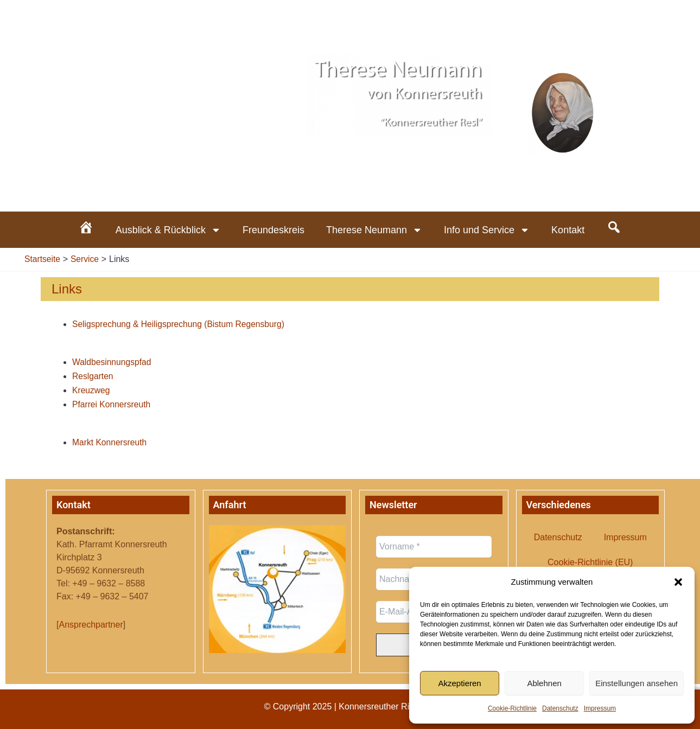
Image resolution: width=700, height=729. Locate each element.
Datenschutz (560, 708)
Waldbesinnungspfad (113, 362)
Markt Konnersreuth (110, 442)
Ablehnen (544, 683)
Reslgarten (93, 376)
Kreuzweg (91, 390)
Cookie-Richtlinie (512, 708)
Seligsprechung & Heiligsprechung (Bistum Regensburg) (181, 324)
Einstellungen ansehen (637, 683)
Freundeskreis (273, 230)
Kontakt (568, 230)
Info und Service (487, 230)
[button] (678, 582)
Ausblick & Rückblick (168, 230)
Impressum (600, 708)
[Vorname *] (434, 547)
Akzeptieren (459, 683)
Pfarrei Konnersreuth (112, 404)
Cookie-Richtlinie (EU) (590, 562)
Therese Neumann (374, 230)
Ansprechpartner (91, 625)
